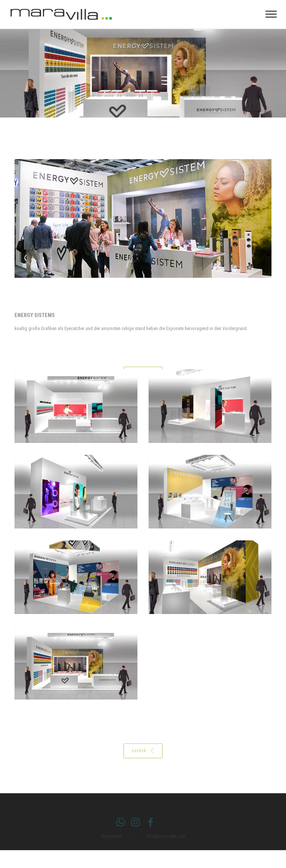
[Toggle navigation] (271, 14)
